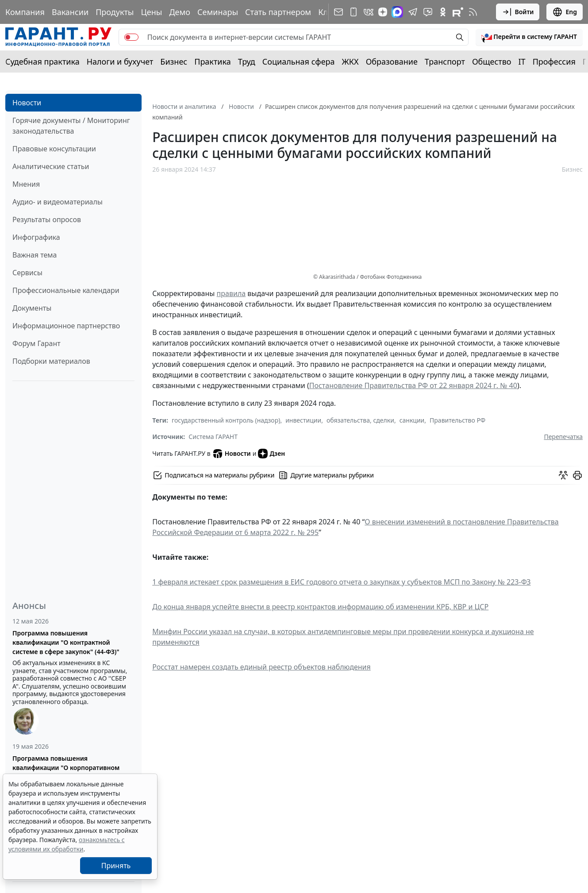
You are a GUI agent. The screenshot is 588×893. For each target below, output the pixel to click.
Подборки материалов (51, 361)
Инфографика (36, 237)
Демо (180, 12)
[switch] (131, 37)
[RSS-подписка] (473, 12)
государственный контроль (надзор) (226, 420)
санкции (412, 420)
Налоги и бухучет (120, 62)
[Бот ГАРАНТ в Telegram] (428, 12)
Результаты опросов (47, 219)
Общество (492, 62)
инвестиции (303, 420)
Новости (27, 103)
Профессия (554, 62)
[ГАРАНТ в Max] (397, 12)
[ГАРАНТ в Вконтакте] (369, 12)
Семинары (218, 12)
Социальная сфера (299, 62)
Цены (151, 12)
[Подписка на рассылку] (338, 12)
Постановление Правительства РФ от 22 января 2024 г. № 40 (413, 385)
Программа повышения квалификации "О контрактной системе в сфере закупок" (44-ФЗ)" (66, 642)
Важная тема (35, 255)
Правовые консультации (54, 149)
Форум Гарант (37, 343)
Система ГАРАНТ (213, 437)
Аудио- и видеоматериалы (58, 202)
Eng (565, 12)
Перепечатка (563, 437)
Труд (247, 62)
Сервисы (27, 273)
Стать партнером (278, 12)
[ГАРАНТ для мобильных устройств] (354, 12)
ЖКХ (350, 62)
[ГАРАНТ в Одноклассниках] (443, 12)
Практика (212, 62)
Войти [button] (518, 12)
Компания (25, 12)
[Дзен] (383, 12)
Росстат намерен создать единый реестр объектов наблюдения (261, 667)
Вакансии (70, 12)
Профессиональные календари (66, 290)
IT (522, 62)
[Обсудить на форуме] (563, 475)
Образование (392, 62)
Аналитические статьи (51, 166)
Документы (32, 308)
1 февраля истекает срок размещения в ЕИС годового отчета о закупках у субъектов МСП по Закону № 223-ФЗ (341, 582)
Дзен (271, 454)
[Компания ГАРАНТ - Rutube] (458, 12)
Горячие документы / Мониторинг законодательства (71, 126)
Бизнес (174, 62)
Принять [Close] (116, 866)
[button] (529, 37)
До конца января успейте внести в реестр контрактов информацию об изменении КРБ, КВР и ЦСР (320, 607)
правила (231, 293)
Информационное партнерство (66, 326)
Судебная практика (42, 62)
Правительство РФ (457, 420)
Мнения (26, 184)
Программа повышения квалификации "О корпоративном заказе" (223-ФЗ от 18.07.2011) (66, 768)
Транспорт (445, 62)
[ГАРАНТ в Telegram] (413, 12)
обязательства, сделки (360, 420)
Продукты (115, 12)
